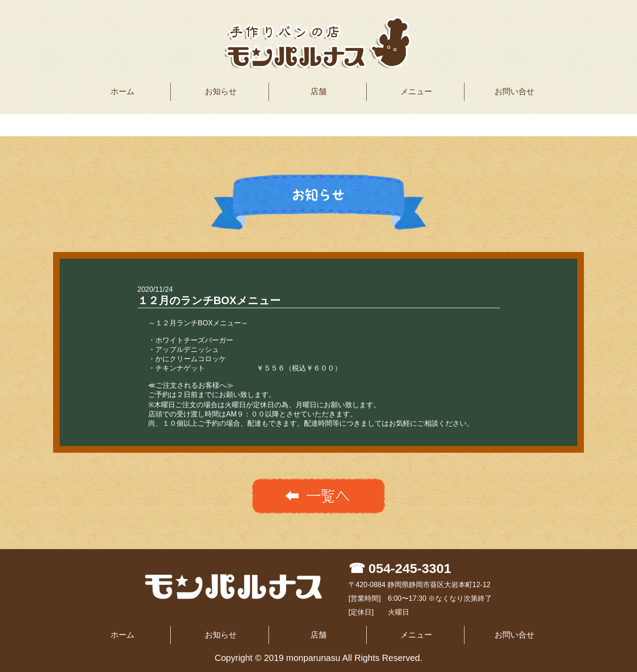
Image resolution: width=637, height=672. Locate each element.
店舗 (318, 92)
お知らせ (221, 92)
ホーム (123, 92)
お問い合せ (514, 92)
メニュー (416, 92)
